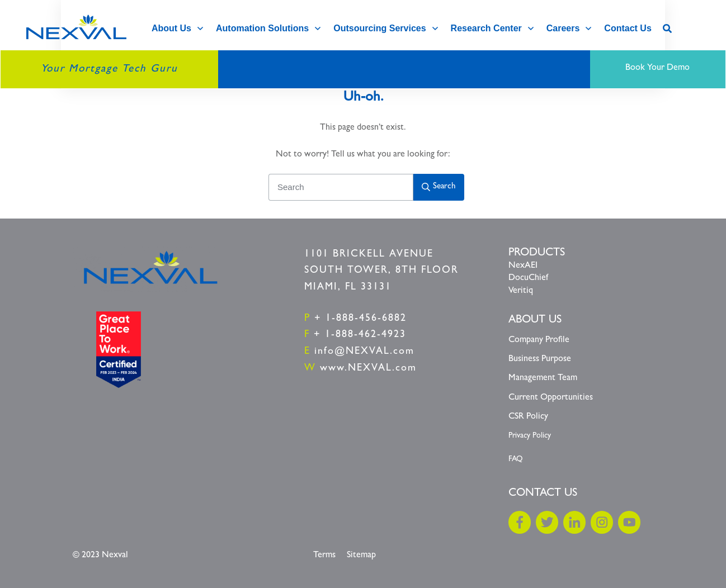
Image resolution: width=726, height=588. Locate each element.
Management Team (543, 378)
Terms (324, 556)
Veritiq (521, 291)
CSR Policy (528, 417)
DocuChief (528, 278)
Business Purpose (540, 359)
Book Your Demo (657, 68)
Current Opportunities (551, 398)
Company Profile (539, 340)
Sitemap (361, 556)
